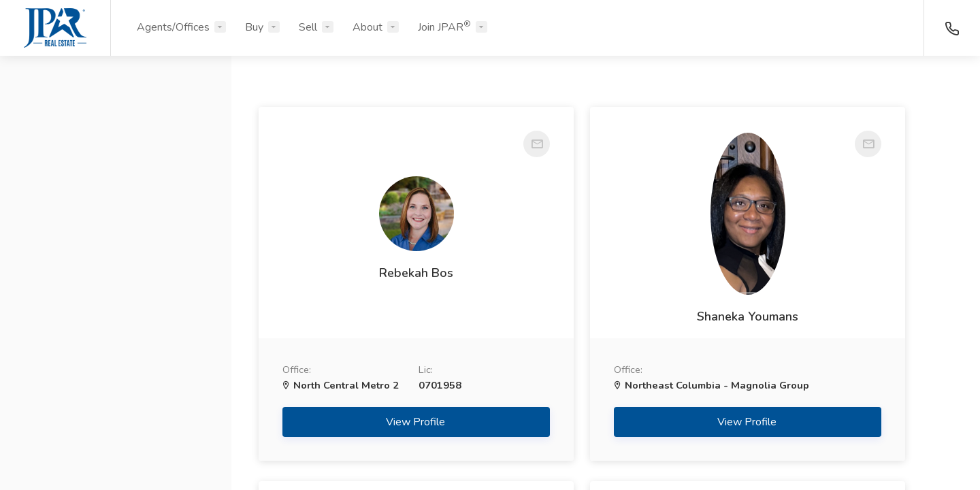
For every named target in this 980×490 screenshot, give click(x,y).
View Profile (368, 438)
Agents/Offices (173, 27)
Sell (308, 27)
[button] (116, 131)
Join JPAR (444, 27)
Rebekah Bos (367, 260)
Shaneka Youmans (605, 316)
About (367, 27)
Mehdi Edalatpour (844, 281)
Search (116, 447)
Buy (254, 27)
